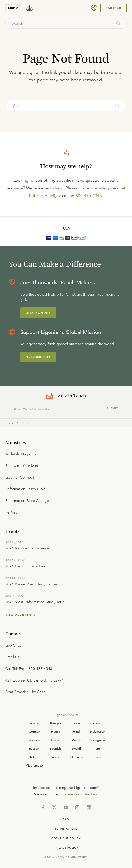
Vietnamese (34, 765)
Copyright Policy (66, 838)
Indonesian (98, 731)
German (34, 731)
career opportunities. (80, 794)
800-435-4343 (89, 196)
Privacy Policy (66, 848)
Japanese (34, 740)
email (50, 196)
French (98, 723)
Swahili (77, 748)
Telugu (34, 757)
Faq (66, 819)
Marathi (77, 740)
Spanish (55, 748)
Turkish (55, 757)
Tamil (98, 748)
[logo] (30, 8)
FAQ (66, 229)
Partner (114, 8)
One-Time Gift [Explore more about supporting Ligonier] (38, 357)
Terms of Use (66, 829)
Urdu (98, 757)
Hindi (77, 731)
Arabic (34, 723)
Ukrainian (77, 757)
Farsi (77, 723)
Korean (56, 740)
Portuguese (98, 740)
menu (13, 8)
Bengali (56, 723)
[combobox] (59, 23)
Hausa (56, 731)
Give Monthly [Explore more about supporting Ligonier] (38, 313)
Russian (34, 748)
